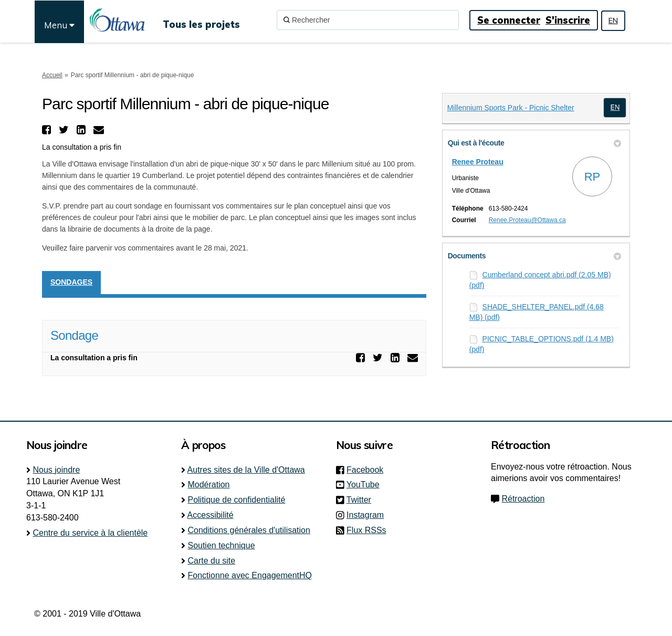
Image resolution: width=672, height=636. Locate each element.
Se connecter (509, 20)
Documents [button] (534, 256)
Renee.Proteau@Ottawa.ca (527, 220)
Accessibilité (211, 515)
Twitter (362, 500)
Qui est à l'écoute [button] (534, 143)
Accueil (52, 75)
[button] (48, 130)
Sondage (74, 335)
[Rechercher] (368, 20)
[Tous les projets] (201, 20)
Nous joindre (56, 470)
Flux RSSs (366, 530)
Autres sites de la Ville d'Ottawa (246, 470)
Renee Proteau (478, 162)
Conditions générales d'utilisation (249, 530)
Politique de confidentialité (236, 500)
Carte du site (211, 561)
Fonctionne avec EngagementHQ (250, 575)
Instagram (368, 515)
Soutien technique (221, 545)
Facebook (368, 470)
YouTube (366, 484)
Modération (208, 484)
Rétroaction (523, 499)
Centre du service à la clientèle (90, 533)
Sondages (71, 282)
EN (613, 20)
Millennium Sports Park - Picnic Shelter (511, 108)
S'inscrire (568, 20)
